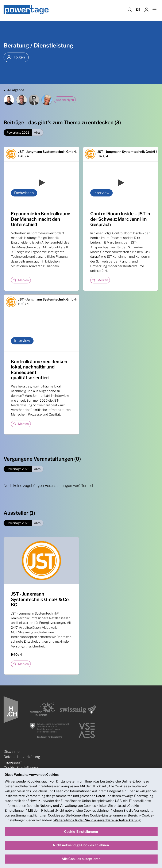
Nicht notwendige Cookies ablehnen (81, 847)
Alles (37, 133)
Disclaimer (12, 752)
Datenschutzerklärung (22, 757)
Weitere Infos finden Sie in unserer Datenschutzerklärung (97, 822)
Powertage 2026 (18, 133)
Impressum (13, 762)
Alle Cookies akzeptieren (81, 861)
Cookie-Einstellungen (21, 768)
